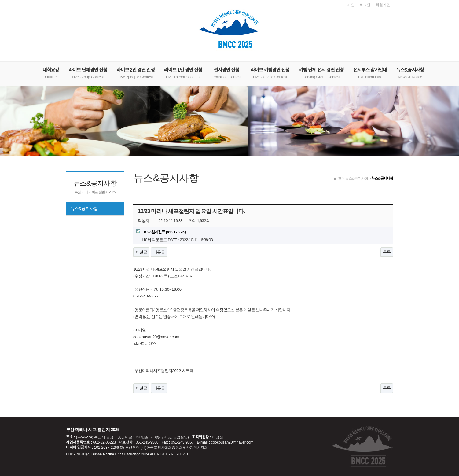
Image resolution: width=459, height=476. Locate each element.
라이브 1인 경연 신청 (183, 73)
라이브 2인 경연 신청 (136, 73)
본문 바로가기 (0, 0)
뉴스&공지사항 (410, 73)
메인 (351, 5)
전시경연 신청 (226, 73)
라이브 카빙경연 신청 (270, 73)
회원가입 (383, 5)
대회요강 (51, 73)
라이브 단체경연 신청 (88, 73)
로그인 (365, 5)
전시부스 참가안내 (370, 73)
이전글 (141, 252)
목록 (387, 252)
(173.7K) (161, 232)
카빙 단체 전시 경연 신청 (321, 73)
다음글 (159, 252)
